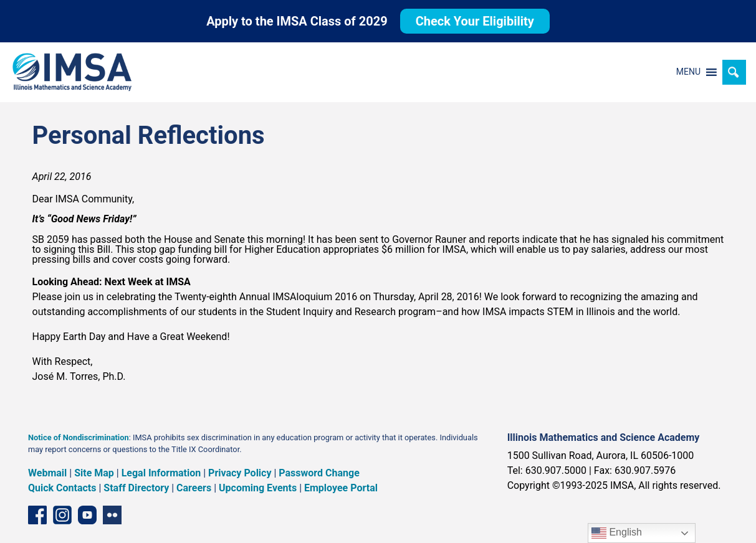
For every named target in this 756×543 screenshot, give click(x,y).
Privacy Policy (240, 473)
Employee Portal (341, 488)
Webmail (47, 473)
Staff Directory (136, 488)
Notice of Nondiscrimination (79, 437)
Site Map (94, 473)
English (617, 533)
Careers (194, 488)
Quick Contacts (62, 488)
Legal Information (161, 473)
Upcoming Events (258, 488)
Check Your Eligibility (475, 21)
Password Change (319, 473)
